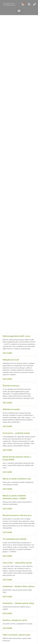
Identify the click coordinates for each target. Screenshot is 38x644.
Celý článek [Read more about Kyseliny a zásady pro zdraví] (7, 628)
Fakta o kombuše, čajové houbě (16, 635)
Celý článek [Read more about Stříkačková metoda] (7, 426)
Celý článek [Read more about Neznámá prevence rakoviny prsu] (7, 532)
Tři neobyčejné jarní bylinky (15, 539)
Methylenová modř (11, 360)
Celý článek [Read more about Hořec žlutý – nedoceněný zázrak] (7, 580)
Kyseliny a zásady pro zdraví (15, 620)
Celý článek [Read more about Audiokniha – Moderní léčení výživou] (7, 597)
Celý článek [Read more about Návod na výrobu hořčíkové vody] (7, 489)
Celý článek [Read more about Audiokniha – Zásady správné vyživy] (7, 613)
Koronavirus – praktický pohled (16, 433)
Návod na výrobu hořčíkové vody (17, 479)
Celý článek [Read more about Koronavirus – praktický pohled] (7, 450)
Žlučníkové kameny (11, 386)
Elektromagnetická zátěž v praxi (16, 336)
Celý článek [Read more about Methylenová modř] (7, 379)
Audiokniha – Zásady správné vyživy (18, 603)
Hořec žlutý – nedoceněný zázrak (17, 563)
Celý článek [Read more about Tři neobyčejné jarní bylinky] (7, 556)
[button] (19, 11)
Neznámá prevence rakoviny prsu (17, 515)
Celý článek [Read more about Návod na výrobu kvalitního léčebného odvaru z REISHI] (7, 509)
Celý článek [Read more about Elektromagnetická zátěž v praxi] (7, 353)
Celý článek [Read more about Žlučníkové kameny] (7, 403)
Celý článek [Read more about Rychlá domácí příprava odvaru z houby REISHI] (7, 472)
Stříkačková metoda (11, 409)
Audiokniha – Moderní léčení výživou (19, 586)
